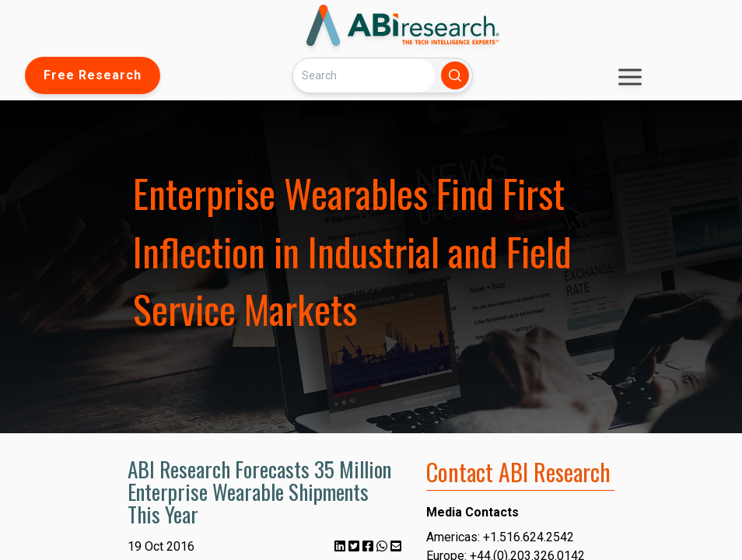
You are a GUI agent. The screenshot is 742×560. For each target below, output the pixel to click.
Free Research (93, 75)
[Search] (364, 75)
